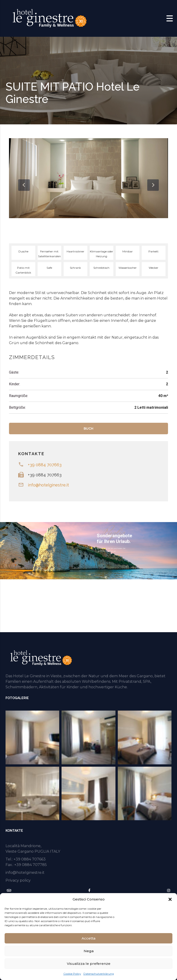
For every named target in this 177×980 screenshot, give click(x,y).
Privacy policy (18, 880)
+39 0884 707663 (45, 465)
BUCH (88, 429)
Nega (89, 951)
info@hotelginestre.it (48, 485)
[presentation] (24, 185)
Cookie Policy (72, 974)
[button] (170, 899)
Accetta (88, 938)
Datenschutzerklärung (99, 974)
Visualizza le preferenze (89, 964)
